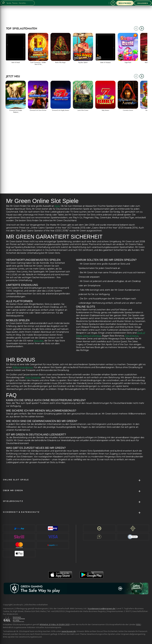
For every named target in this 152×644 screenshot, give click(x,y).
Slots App (39, 341)
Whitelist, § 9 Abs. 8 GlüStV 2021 (55, 625)
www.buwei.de (69, 631)
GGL (138, 625)
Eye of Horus (132, 336)
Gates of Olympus (92, 336)
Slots (57, 206)
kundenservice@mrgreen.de (102, 609)
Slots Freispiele (33, 377)
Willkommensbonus (23, 367)
